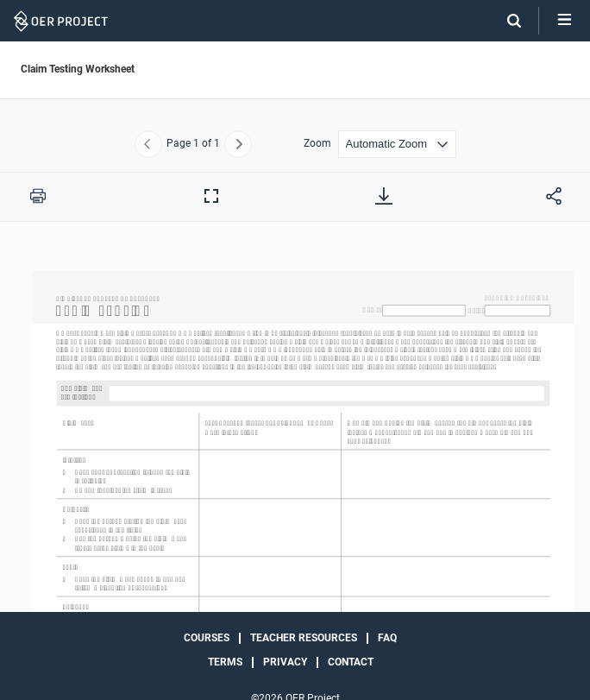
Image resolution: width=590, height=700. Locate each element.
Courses (207, 638)
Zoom (317, 144)
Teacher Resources (304, 638)
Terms (225, 662)
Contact (351, 662)
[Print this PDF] (38, 196)
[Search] (505, 21)
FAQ (387, 638)
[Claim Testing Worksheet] (295, 475)
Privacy (285, 662)
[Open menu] (565, 21)
